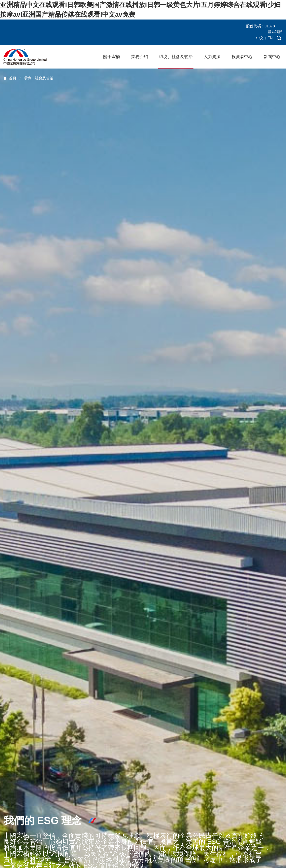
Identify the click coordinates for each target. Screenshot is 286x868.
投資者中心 (242, 57)
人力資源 (212, 57)
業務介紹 (140, 57)
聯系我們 (275, 32)
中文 (260, 38)
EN (270, 38)
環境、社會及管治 (176, 57)
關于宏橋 (112, 57)
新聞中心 (272, 57)
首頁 (13, 78)
